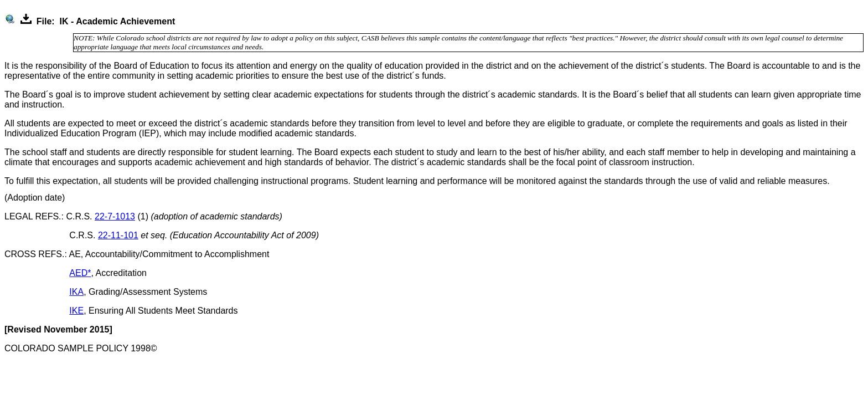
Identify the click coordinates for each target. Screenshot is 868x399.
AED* (80, 273)
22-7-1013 (115, 216)
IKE (76, 311)
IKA (76, 292)
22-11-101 (118, 235)
